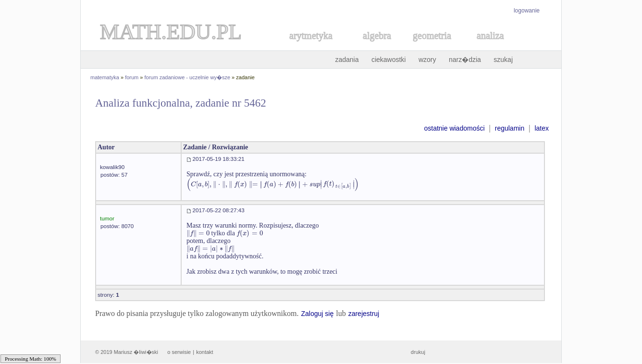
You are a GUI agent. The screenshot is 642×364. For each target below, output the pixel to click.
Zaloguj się (317, 314)
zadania (347, 60)
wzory (427, 60)
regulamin (510, 128)
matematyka (105, 77)
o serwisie (179, 352)
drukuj (418, 352)
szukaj (503, 60)
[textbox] (273, 184)
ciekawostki (389, 60)
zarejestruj (364, 314)
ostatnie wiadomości (454, 128)
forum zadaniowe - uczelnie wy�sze (188, 77)
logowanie (527, 11)
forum (132, 77)
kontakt (204, 352)
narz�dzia (465, 60)
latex (542, 128)
